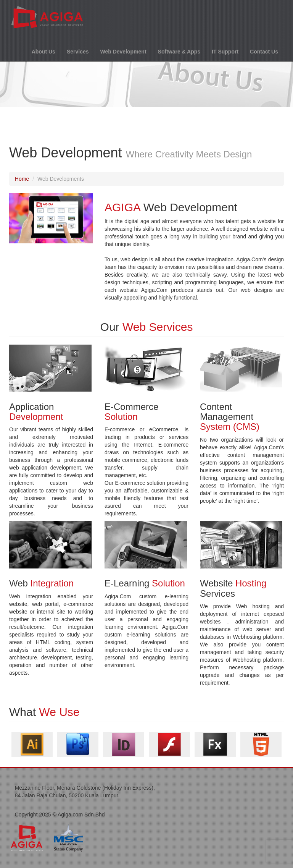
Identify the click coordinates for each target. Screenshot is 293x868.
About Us (43, 52)
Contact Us (264, 52)
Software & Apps (179, 52)
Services (78, 52)
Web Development (123, 52)
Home (22, 179)
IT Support (225, 52)
